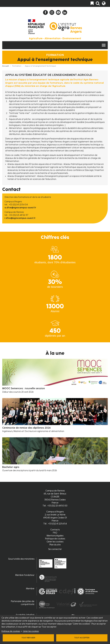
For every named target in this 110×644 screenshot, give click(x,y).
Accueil (6, 66)
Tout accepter (82, 638)
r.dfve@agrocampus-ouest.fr (20, 218)
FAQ (55, 533)
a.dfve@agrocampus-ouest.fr (20, 208)
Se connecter (55, 549)
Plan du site (55, 545)
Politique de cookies (11, 631)
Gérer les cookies (31, 631)
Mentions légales (55, 536)
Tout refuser (28, 638)
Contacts (55, 530)
